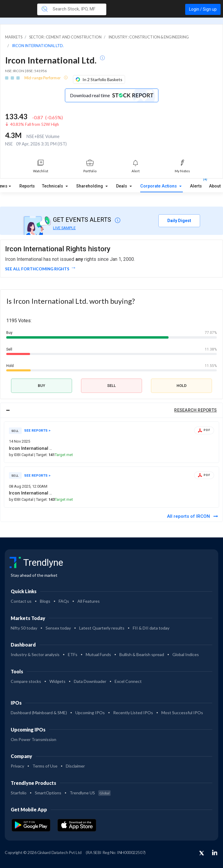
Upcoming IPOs (90, 713)
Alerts (196, 185)
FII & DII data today (151, 628)
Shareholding (90, 186)
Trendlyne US (90, 793)
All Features (89, 601)
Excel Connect (128, 681)
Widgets (57, 681)
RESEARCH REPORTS (195, 410)
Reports (27, 186)
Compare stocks (26, 681)
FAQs (64, 601)
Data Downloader (90, 681)
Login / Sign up (203, 9)
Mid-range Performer (43, 78)
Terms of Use (45, 766)
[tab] (111, 410)
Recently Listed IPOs (133, 713)
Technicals (53, 186)
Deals (122, 186)
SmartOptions (48, 793)
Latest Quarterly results (102, 628)
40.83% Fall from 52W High (35, 124)
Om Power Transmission (33, 739)
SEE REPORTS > (37, 431)
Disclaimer (75, 766)
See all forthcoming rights (37, 269)
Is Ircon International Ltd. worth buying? (71, 301)
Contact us (21, 601)
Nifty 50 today (24, 628)
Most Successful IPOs (182, 713)
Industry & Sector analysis (35, 654)
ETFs (73, 654)
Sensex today (58, 628)
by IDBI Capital (22, 455)
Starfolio (19, 793)
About (215, 186)
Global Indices (186, 654)
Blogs (45, 601)
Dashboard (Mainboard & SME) (39, 713)
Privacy (17, 766)
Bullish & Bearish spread (142, 654)
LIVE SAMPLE (64, 228)
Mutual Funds (98, 654)
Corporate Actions (159, 186)
